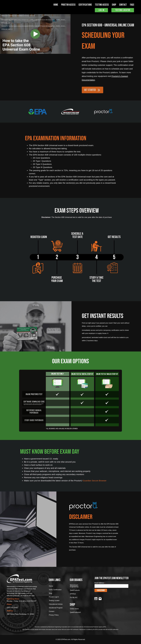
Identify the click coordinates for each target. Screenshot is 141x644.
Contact (52, 611)
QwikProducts (75, 590)
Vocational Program (56, 608)
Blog (50, 593)
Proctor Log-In (54, 597)
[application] (35, 34)
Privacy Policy (54, 615)
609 (71, 630)
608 (63, 630)
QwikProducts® (75, 612)
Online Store (74, 609)
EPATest (73, 594)
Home (56, 5)
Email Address (100, 583)
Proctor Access (68, 5)
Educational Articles (56, 604)
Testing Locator (54, 601)
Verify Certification (55, 590)
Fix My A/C (74, 597)
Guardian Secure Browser (95, 481)
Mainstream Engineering (74, 586)
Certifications (85, 5)
